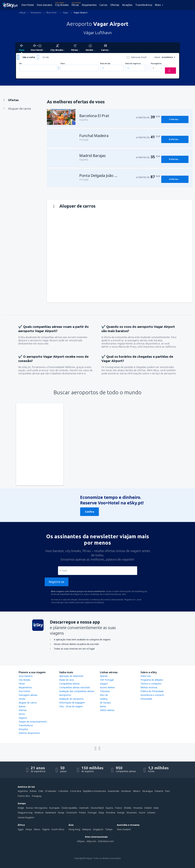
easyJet (104, 684)
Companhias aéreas (69, 684)
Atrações (127, 5)
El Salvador (51, 791)
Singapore (98, 829)
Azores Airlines (107, 687)
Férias (75, 5)
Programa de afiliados (152, 680)
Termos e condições (151, 684)
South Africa (58, 829)
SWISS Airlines (107, 710)
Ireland (148, 808)
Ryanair (104, 676)
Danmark (84, 808)
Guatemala (113, 791)
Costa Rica (76, 791)
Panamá (159, 791)
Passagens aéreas (28, 695)
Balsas (22, 706)
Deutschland (97, 808)
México (137, 791)
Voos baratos (45, 5)
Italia (156, 808)
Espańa (109, 808)
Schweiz (151, 813)
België (21, 808)
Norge (61, 813)
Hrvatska (138, 808)
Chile (41, 791)
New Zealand (124, 829)
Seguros (23, 718)
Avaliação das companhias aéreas (77, 691)
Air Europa (105, 703)
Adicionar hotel (139, 57)
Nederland (51, 813)
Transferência (144, 5)
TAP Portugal (107, 680)
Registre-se (56, 582)
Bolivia (33, 791)
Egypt (21, 829)
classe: (157, 57)
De (21, 64)
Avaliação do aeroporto (71, 699)
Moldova (39, 813)
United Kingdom (26, 817)
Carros (103, 5)
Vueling (104, 699)
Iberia (103, 706)
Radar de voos (67, 680)
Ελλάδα (128, 808)
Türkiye (109, 829)
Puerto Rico (24, 796)
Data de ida (105, 64)
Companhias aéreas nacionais (75, 687)
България (54, 808)
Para (63, 64)
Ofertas (115, 5)
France (118, 808)
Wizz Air (104, 695)
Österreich (72, 813)
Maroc (37, 829)
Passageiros (156, 64)
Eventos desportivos (29, 733)
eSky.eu (81, 841)
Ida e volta (29, 57)
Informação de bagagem (72, 703)
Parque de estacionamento (33, 722)
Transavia (105, 691)
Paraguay (37, 796)
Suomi (142, 813)
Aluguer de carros (28, 703)
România (111, 813)
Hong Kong (74, 829)
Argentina (23, 791)
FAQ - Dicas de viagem (71, 706)
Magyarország (25, 813)
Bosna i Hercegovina (37, 808)
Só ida (46, 57)
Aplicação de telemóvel (71, 676)
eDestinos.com (106, 841)
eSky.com (91, 841)
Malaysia (87, 829)
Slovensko (132, 813)
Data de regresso (133, 64)
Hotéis (22, 699)
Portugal (92, 813)
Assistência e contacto (152, 695)
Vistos (22, 714)
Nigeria (46, 829)
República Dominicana (94, 791)
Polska (82, 813)
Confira (90, 512)
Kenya (29, 829)
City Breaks (62, 5)
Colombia (63, 791)
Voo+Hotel (28, 5)
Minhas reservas (149, 687)
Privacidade (146, 699)
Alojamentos (89, 5)
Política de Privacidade (152, 691)
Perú (167, 791)
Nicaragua (147, 791)
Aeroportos (65, 695)
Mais (158, 5)
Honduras (126, 791)
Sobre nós (146, 676)
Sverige (121, 813)
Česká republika (69, 808)
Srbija (101, 813)
